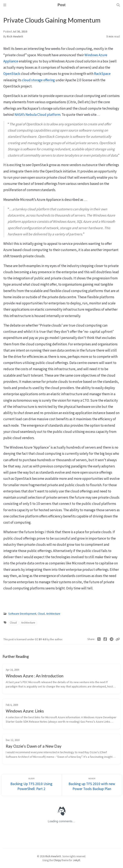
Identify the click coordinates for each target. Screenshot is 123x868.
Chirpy (57, 860)
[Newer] (92, 785)
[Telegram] (112, 639)
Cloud (41, 614)
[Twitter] (99, 639)
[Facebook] (105, 639)
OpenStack (12, 74)
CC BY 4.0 (41, 639)
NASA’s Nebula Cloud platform (37, 115)
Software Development (22, 614)
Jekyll (77, 860)
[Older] (31, 785)
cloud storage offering (38, 80)
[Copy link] (118, 639)
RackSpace (102, 74)
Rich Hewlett (15, 37)
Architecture (53, 614)
